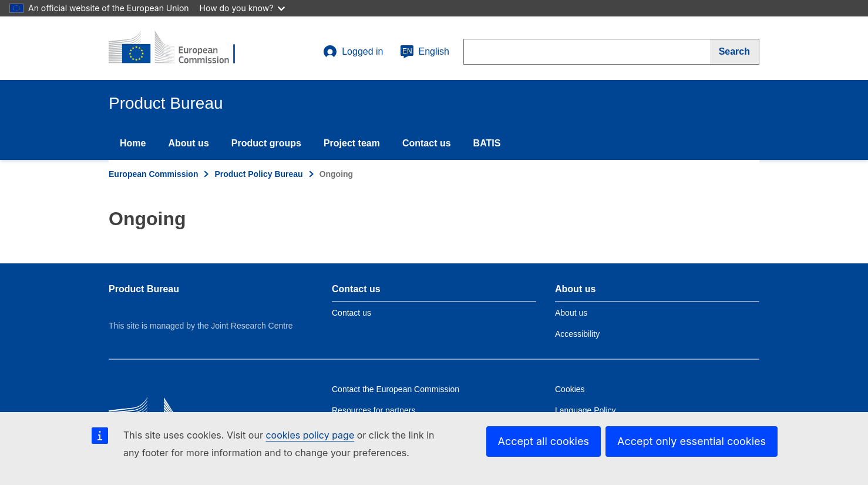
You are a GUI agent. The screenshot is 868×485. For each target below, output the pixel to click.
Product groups (266, 143)
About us (188, 143)
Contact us (427, 143)
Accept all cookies (544, 441)
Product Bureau (144, 289)
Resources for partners (374, 410)
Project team (352, 143)
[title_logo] (180, 48)
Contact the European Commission (396, 389)
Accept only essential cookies (692, 441)
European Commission (153, 174)
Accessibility (577, 334)
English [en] (425, 52)
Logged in (353, 52)
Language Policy (586, 410)
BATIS (487, 143)
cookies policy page (310, 435)
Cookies (570, 389)
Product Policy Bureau (258, 174)
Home (133, 143)
